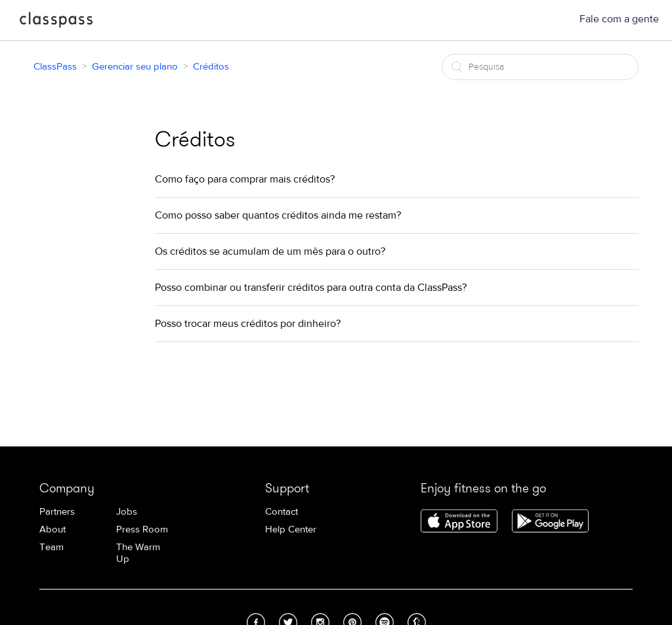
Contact (282, 512)
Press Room (142, 529)
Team (52, 547)
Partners (57, 512)
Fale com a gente (619, 19)
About (52, 529)
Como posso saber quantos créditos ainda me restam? (278, 215)
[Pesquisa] (540, 67)
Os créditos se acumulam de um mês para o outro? (270, 251)
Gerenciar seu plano (135, 67)
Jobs (127, 512)
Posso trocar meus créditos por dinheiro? (248, 324)
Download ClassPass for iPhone (459, 522)
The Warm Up (138, 553)
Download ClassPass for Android (550, 522)
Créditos (211, 67)
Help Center (291, 529)
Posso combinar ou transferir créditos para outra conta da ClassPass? (311, 288)
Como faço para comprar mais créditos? (245, 179)
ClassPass (56, 22)
